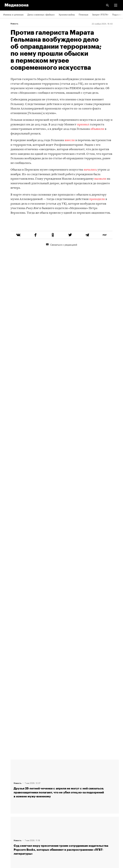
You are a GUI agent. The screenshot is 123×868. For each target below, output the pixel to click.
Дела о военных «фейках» (41, 14)
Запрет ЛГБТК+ (100, 14)
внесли (70, 140)
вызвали (100, 179)
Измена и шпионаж (13, 14)
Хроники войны (67, 14)
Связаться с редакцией (62, 256)
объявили (97, 129)
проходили (97, 199)
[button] (116, 5)
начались (90, 170)
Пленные (83, 14)
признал (83, 125)
